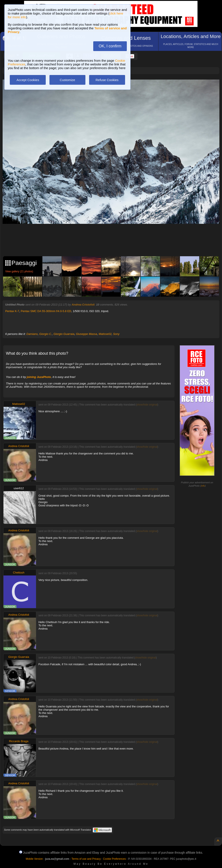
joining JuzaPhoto (39, 377)
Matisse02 (105, 334)
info (203, 486)
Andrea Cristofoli (83, 305)
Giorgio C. (46, 334)
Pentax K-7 (12, 311)
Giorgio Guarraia (64, 334)
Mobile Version (34, 859)
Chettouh (19, 573)
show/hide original (147, 405)
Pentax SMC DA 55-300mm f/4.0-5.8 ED (46, 311)
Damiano (32, 334)
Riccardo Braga (19, 741)
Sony (116, 334)
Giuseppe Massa (87, 334)
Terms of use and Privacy (86, 859)
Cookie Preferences (114, 859)
